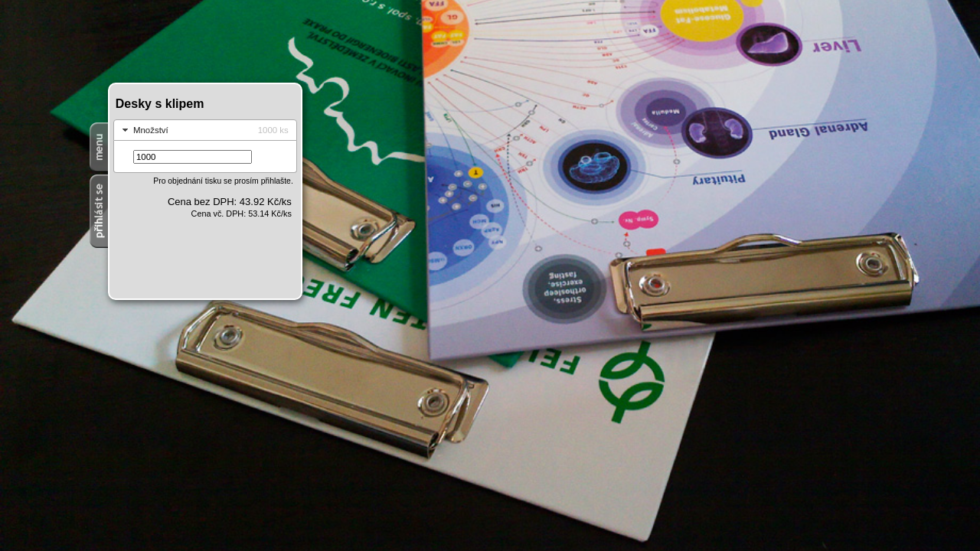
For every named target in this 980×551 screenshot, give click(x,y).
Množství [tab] (204, 130)
